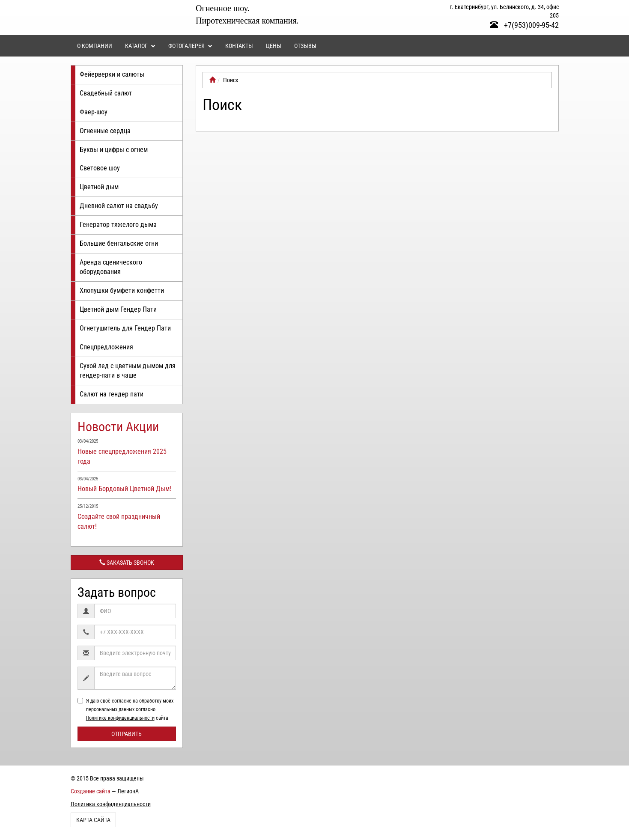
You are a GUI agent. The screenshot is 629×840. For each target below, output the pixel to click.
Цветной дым (99, 187)
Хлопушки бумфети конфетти (122, 290)
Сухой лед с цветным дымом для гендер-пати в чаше (128, 371)
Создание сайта (91, 791)
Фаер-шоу (94, 112)
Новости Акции (118, 427)
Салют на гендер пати (112, 394)
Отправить (127, 734)
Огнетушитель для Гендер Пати (125, 328)
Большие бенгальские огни (119, 243)
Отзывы (305, 46)
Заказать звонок (127, 563)
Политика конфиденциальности (111, 804)
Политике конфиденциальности (120, 718)
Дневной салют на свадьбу (119, 206)
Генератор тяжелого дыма (118, 225)
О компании (95, 46)
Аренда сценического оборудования (111, 267)
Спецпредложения (106, 347)
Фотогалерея (190, 46)
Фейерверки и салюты (112, 74)
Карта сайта (93, 820)
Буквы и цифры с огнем (114, 150)
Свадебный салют (106, 93)
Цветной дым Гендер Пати (118, 309)
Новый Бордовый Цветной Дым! (124, 489)
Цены (274, 46)
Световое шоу (100, 168)
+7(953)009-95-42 (525, 25)
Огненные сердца (105, 131)
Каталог (140, 46)
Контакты (239, 46)
